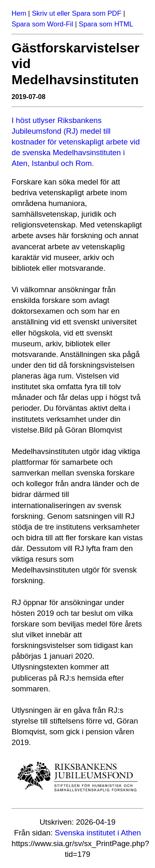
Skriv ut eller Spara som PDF (76, 13)
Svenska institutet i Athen (98, 833)
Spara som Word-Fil (42, 24)
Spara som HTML (106, 24)
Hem (19, 13)
